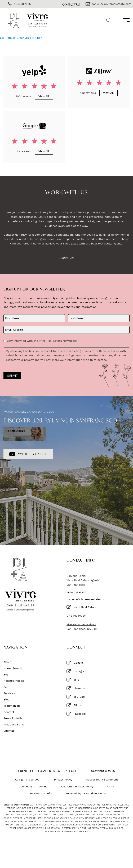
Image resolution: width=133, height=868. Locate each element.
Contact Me (66, 258)
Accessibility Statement (102, 780)
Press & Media (13, 718)
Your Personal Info (39, 794)
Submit (12, 376)
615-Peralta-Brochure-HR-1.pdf (21, 38)
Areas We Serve (14, 725)
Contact (9, 712)
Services (9, 693)
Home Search (13, 668)
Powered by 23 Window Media (86, 794)
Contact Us (71, 4)
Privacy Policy (63, 780)
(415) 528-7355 (76, 592)
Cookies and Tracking (33, 787)
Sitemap (9, 731)
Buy (6, 675)
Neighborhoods (14, 681)
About (8, 662)
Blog (6, 700)
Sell (6, 687)
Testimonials (12, 706)
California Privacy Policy (77, 787)
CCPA (111, 787)
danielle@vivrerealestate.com (86, 599)
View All (44, 96)
